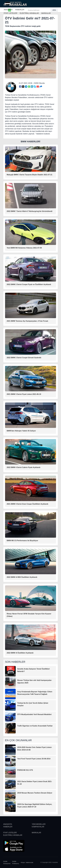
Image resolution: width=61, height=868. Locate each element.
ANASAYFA (8, 10)
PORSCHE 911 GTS (25, 770)
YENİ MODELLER (39, 824)
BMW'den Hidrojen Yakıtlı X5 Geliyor (21, 431)
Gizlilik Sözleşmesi (7, 862)
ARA (54, 10)
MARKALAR (36, 833)
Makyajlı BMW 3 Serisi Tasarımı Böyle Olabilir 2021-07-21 (30, 175)
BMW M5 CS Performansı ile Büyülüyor (22, 541)
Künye (23, 862)
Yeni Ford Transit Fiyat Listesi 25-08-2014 (34, 759)
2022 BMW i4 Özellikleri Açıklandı (20, 653)
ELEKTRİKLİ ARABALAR (13, 835)
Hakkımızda (29, 862)
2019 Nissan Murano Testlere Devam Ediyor (35, 793)
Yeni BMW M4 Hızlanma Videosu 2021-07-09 (24, 248)
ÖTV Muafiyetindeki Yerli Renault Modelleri (34, 714)
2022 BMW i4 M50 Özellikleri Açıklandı (22, 577)
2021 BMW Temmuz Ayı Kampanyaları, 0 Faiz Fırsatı (27, 321)
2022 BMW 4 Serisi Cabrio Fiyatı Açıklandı (24, 467)
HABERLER (20, 10)
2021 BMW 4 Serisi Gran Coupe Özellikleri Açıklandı (27, 504)
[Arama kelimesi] (38, 10)
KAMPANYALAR (38, 827)
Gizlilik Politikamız (16, 862)
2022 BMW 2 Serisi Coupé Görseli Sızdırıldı (24, 358)
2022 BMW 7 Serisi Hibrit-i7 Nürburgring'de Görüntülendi (30, 211)
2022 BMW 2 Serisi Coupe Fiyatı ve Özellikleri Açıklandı (29, 284)
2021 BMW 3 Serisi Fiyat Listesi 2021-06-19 (24, 394)
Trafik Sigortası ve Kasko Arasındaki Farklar (35, 726)
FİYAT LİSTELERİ (10, 833)
